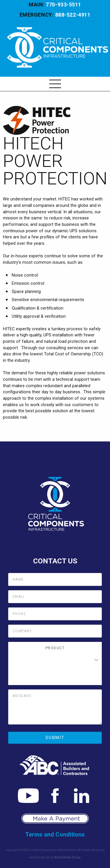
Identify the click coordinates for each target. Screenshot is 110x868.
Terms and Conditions (55, 834)
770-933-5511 (63, 5)
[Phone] (55, 614)
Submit (55, 738)
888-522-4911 (73, 15)
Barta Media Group (67, 857)
